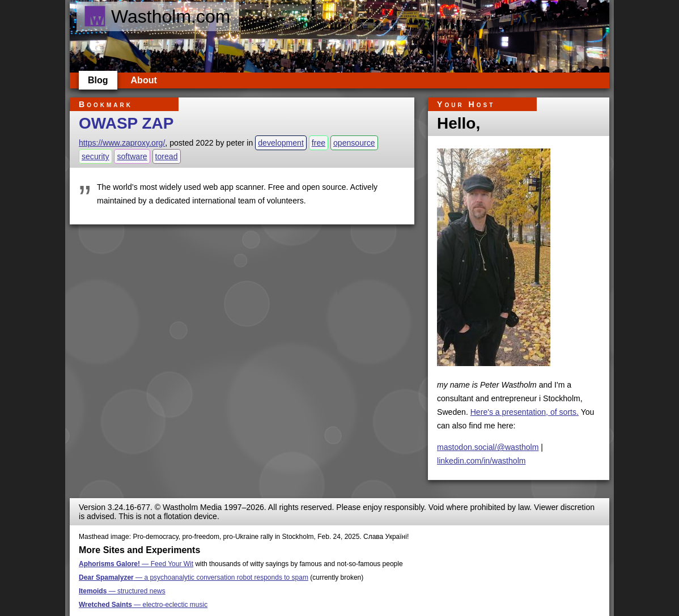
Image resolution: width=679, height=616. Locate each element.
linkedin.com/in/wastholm (481, 461)
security (96, 156)
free (319, 143)
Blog (98, 80)
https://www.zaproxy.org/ (122, 143)
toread (167, 156)
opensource (354, 143)
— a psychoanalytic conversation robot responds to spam (194, 577)
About (144, 80)
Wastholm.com (157, 16)
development (281, 143)
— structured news (122, 591)
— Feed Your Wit (136, 564)
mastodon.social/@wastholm (488, 447)
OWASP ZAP (126, 123)
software (132, 156)
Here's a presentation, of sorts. (525, 412)
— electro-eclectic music (143, 605)
